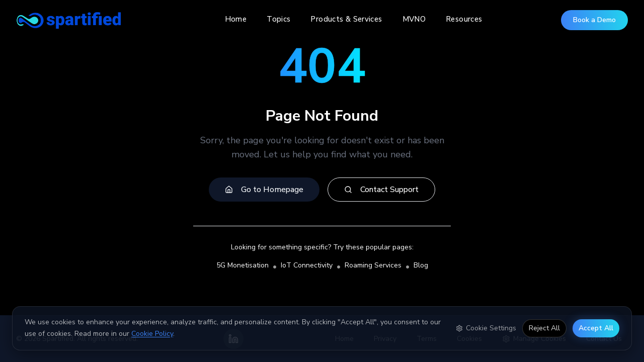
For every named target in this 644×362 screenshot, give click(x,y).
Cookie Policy (152, 333)
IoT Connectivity (307, 265)
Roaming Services (373, 265)
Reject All (544, 328)
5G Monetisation (243, 265)
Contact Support (381, 190)
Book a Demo (594, 20)
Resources (464, 19)
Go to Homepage (264, 190)
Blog (421, 265)
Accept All (596, 328)
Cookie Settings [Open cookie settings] (486, 328)
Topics (278, 19)
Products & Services (346, 19)
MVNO (414, 19)
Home (236, 19)
